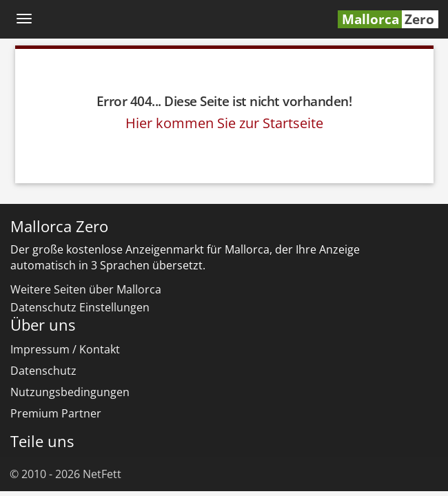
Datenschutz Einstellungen (80, 307)
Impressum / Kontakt (65, 349)
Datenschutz (43, 371)
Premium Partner (56, 413)
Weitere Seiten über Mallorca (86, 289)
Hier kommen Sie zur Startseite (224, 123)
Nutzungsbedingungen (70, 392)
